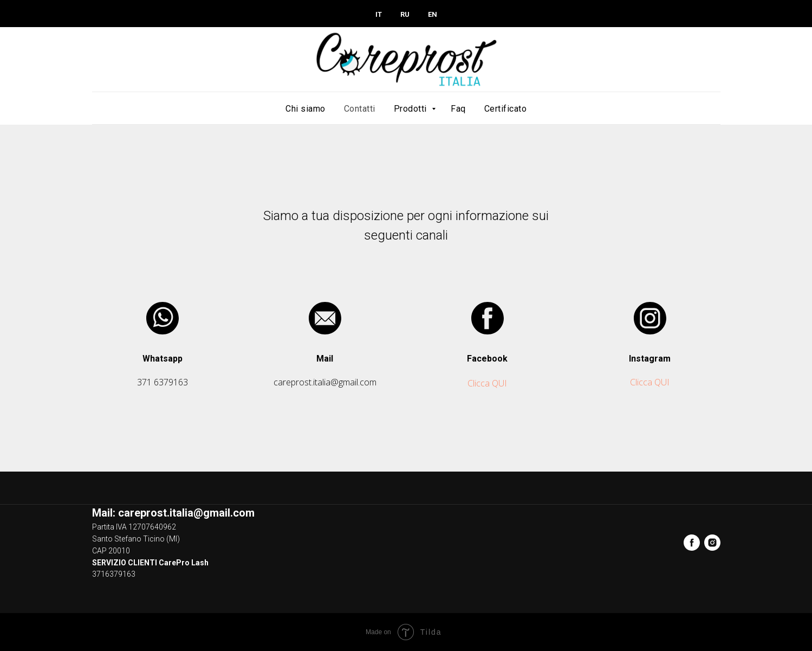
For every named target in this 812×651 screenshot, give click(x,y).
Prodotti (412, 109)
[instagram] (712, 543)
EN (433, 14)
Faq (458, 109)
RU (405, 14)
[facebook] (692, 543)
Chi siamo (306, 109)
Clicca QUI (487, 383)
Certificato (506, 109)
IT (379, 14)
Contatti (360, 109)
